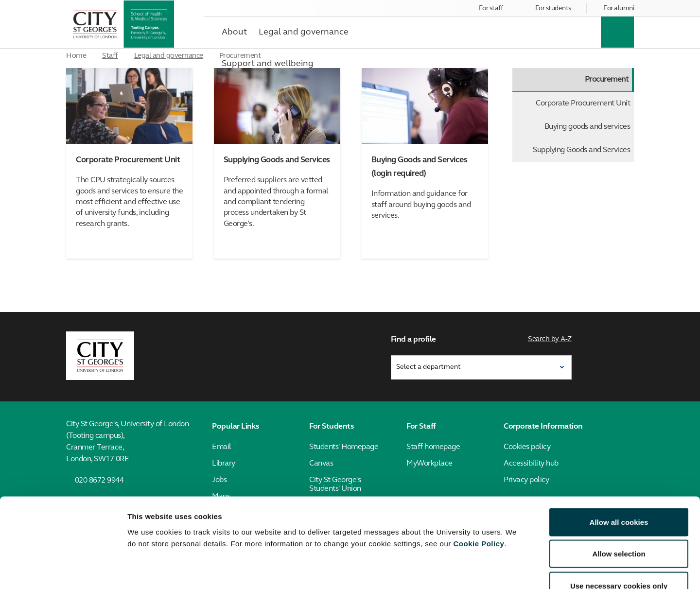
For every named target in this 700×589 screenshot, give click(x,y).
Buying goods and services (587, 127)
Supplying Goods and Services (581, 150)
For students (553, 9)
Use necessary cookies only (619, 525)
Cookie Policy (479, 483)
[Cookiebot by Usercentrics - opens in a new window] (63, 570)
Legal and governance (169, 56)
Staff (110, 56)
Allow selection (619, 494)
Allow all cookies (619, 461)
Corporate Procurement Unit (583, 104)
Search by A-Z (550, 338)
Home (76, 56)
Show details (510, 570)
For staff (491, 9)
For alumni (619, 9)
